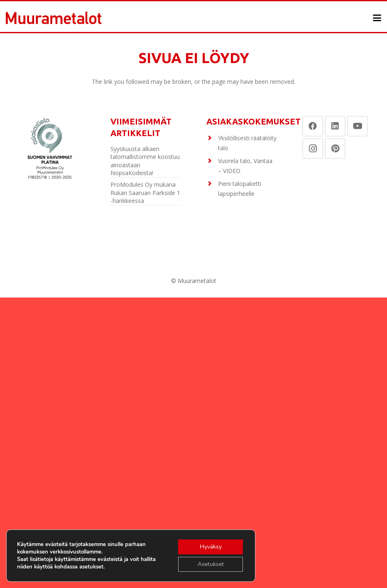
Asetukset (211, 564)
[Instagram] (313, 149)
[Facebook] (313, 126)
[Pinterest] (335, 149)
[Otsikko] (54, 18)
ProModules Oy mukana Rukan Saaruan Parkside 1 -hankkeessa (145, 193)
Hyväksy (211, 547)
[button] (377, 18)
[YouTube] (358, 126)
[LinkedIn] (335, 126)
